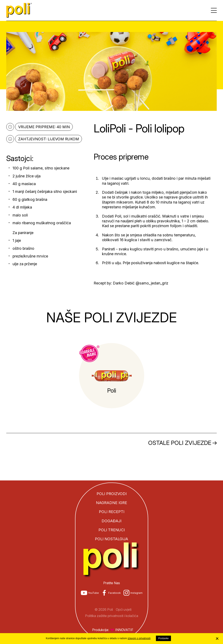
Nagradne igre (111, 503)
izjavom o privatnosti (139, 638)
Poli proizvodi (112, 494)
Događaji (111, 521)
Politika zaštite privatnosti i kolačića (112, 616)
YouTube (93, 593)
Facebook (115, 593)
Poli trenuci (112, 530)
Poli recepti (112, 512)
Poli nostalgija (111, 539)
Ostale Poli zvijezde (180, 443)
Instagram (136, 593)
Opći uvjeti (124, 609)
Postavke (163, 638)
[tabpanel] (112, 376)
